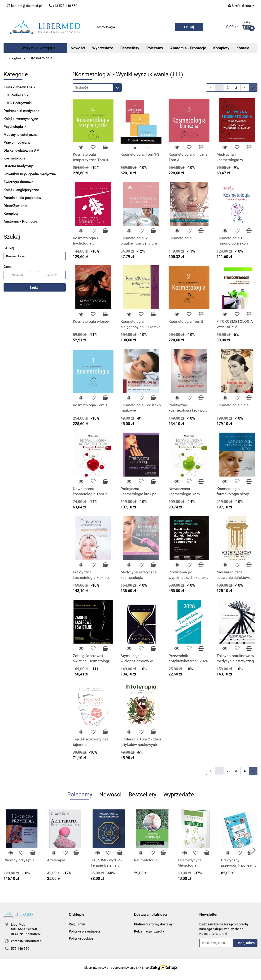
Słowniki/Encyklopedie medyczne (30, 174)
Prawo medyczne (17, 142)
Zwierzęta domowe (20, 182)
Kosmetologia (15, 158)
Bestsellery (130, 48)
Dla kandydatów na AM (22, 150)
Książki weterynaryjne (21, 119)
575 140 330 (20, 949)
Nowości (78, 48)
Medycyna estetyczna (21, 135)
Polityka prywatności (84, 931)
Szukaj (35, 288)
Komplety (221, 48)
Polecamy (155, 48)
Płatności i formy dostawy (153, 924)
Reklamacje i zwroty (149, 931)
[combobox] (97, 88)
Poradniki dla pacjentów (22, 198)
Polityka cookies (81, 938)
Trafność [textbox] (82, 88)
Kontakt (243, 48)
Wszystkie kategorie (35, 48)
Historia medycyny (18, 166)
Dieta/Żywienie (15, 206)
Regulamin (77, 924)
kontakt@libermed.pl (27, 941)
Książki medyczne (19, 87)
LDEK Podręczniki (18, 103)
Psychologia (15, 127)
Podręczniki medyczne (21, 111)
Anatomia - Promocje (188, 48)
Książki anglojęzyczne (21, 190)
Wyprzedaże (103, 48)
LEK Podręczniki (16, 95)
